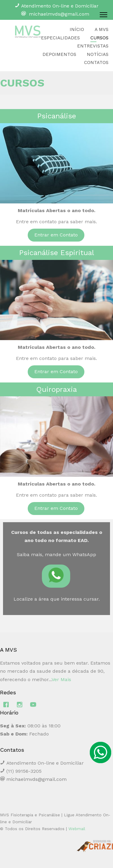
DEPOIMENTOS (59, 54)
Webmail (77, 829)
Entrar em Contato (56, 235)
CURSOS (99, 38)
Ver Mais (61, 679)
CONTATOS (96, 62)
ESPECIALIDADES (60, 38)
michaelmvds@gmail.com (59, 14)
